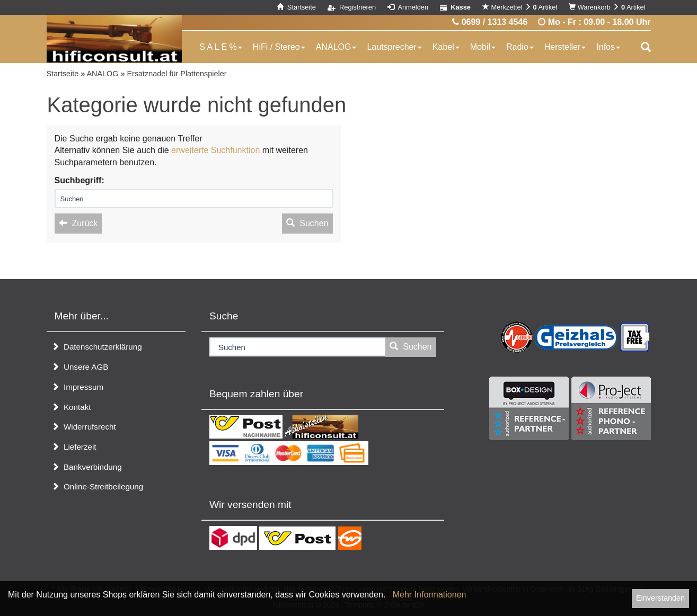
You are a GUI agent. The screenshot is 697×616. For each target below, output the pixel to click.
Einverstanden (660, 598)
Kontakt (71, 407)
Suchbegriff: (80, 180)
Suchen (307, 223)
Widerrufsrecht (84, 427)
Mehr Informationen (430, 595)
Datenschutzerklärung (97, 347)
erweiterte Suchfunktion (215, 150)
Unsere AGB (80, 367)
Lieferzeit (74, 447)
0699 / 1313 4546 (490, 22)
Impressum (78, 387)
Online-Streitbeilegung (98, 486)
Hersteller (565, 47)
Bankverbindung (87, 467)
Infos (608, 47)
